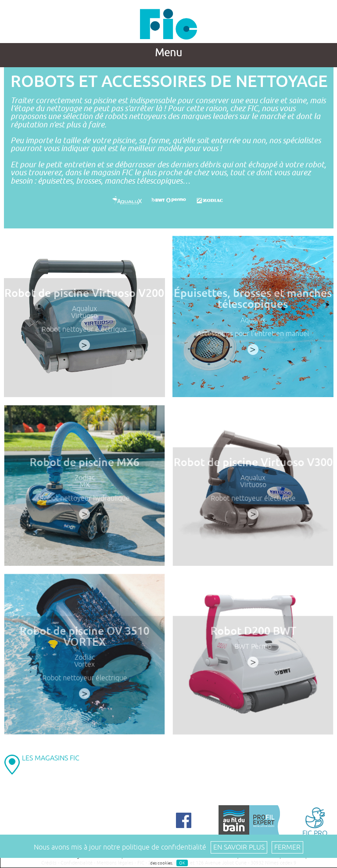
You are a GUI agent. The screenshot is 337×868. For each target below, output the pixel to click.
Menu (168, 53)
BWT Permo (253, 648)
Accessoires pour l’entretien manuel (253, 334)
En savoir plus (239, 847)
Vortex (84, 666)
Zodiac (84, 480)
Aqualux (84, 309)
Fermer (287, 847)
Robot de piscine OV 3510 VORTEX (84, 638)
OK (182, 863)
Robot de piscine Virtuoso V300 (253, 464)
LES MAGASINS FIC (51, 758)
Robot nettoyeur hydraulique (84, 500)
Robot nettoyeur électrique (84, 329)
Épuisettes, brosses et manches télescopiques (253, 299)
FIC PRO (315, 821)
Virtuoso (84, 316)
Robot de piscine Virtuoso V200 (84, 293)
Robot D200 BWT (253, 633)
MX (84, 486)
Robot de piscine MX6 (84, 464)
